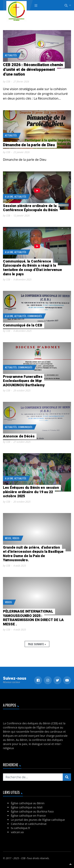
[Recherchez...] (33, 777)
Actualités (11, 55)
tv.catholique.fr (21, 828)
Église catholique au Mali (27, 807)
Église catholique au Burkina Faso (32, 811)
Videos (16, 538)
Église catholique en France (28, 816)
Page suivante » (37, 644)
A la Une (9, 196)
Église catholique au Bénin (28, 803)
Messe (8, 538)
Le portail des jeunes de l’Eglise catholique (38, 820)
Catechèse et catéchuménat (29, 824)
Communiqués (35, 316)
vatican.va (17, 832)
